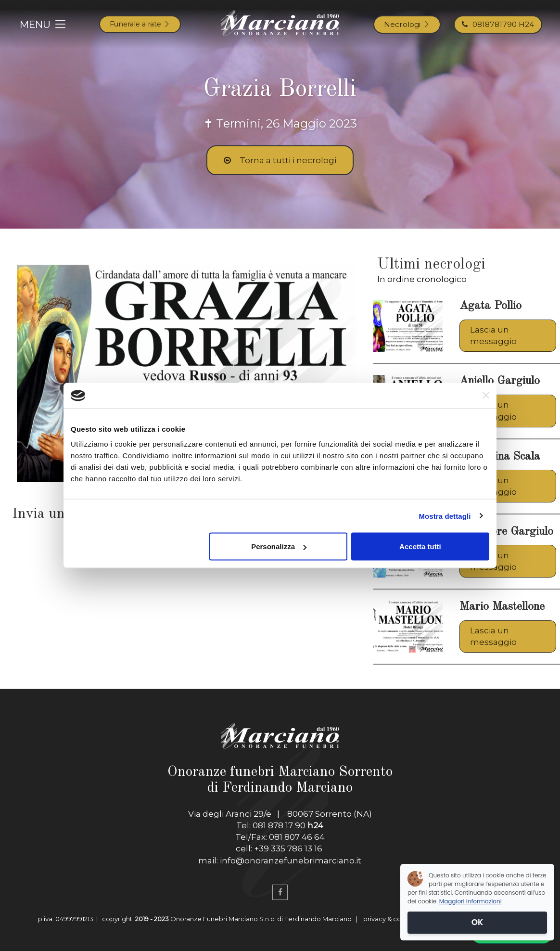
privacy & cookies (391, 919)
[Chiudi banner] (486, 396)
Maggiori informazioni (471, 901)
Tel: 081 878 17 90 (280, 825)
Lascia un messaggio (493, 335)
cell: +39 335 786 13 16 (280, 848)
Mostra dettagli (445, 516)
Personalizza (279, 546)
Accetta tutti (420, 546)
